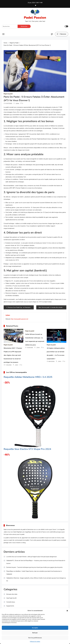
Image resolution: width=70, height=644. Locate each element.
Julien (17, 103)
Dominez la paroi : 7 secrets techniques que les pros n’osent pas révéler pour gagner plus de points (34, 567)
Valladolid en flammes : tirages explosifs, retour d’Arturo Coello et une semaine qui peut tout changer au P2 (36, 579)
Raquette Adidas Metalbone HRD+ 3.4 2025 (28, 377)
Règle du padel (8, 94)
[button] (67, 611)
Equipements (10, 606)
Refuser (35, 633)
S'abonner (62, 34)
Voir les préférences (35, 638)
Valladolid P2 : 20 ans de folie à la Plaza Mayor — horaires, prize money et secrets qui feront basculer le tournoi (36, 562)
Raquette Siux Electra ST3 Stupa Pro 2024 (27, 449)
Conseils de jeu (11, 602)
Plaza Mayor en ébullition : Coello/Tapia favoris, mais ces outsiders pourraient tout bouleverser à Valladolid (34, 573)
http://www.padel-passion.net (19, 319)
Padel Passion (35, 18)
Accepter (35, 628)
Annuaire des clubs (12, 594)
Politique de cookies (35, 642)
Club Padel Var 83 (11, 598)
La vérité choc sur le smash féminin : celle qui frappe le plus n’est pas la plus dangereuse (32, 557)
